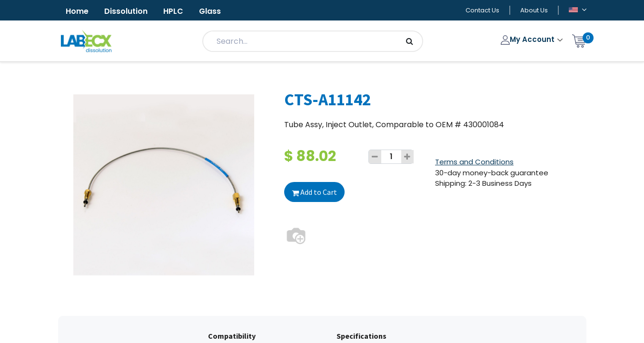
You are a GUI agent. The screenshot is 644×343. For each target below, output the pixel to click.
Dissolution (126, 11)
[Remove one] (375, 157)
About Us (534, 10)
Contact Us (482, 10)
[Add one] (407, 157)
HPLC (173, 11)
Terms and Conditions (474, 162)
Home (77, 11)
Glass (210, 11)
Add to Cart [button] (314, 192)
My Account (529, 39)
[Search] (410, 41)
